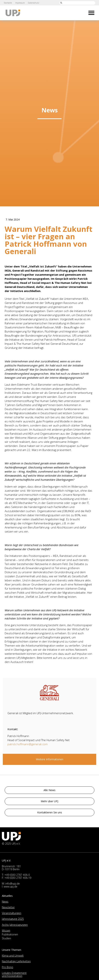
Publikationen (10, 934)
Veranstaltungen (12, 913)
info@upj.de (13, 884)
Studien (6, 938)
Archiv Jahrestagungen (15, 925)
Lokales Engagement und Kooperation (14, 974)
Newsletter (8, 907)
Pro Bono (8, 967)
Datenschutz (34, 3)
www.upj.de (11, 886)
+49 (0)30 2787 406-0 (17, 875)
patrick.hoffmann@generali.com (28, 744)
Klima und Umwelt (13, 956)
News (5, 902)
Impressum (20, 3)
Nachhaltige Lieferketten (16, 961)
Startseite (8, 3)
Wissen (6, 930)
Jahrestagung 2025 (13, 919)
